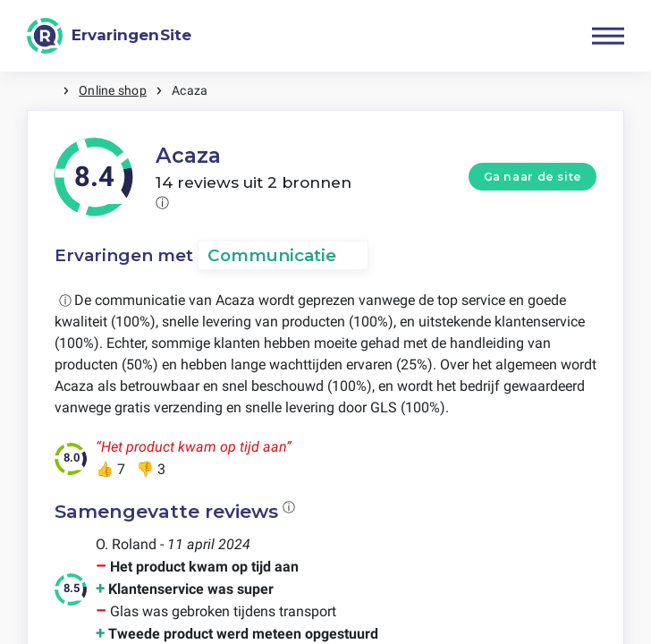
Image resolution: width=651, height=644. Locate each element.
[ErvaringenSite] (109, 36)
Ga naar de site (533, 177)
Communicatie (272, 255)
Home (45, 91)
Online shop (113, 90)
